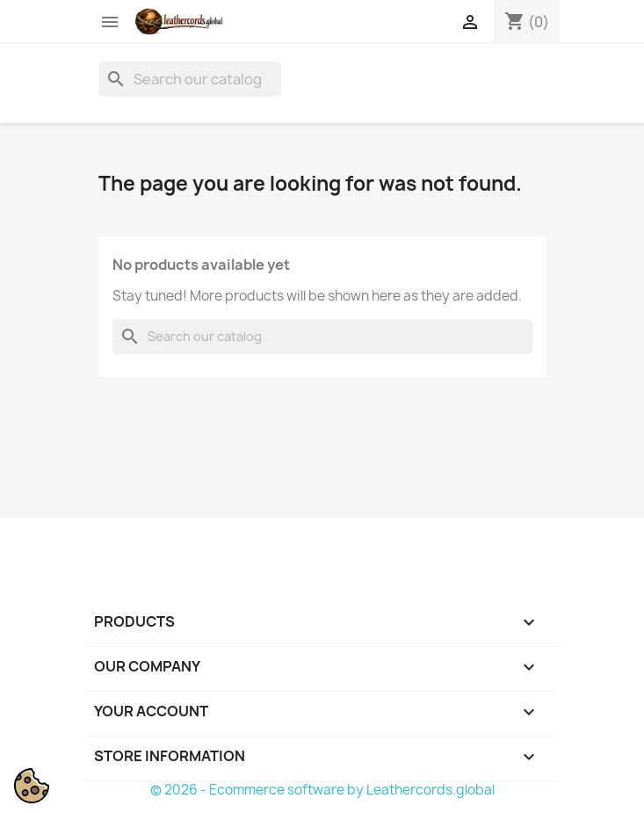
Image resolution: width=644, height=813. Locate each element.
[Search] (190, 79)
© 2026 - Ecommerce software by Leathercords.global (322, 790)
